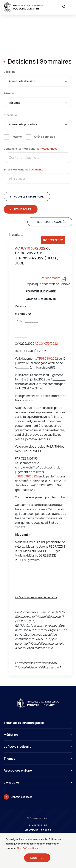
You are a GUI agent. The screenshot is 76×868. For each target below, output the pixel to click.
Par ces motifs (51, 278)
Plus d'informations (27, 850)
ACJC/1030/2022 (31, 248)
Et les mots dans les (24, 169)
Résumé (17, 137)
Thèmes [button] (38, 759)
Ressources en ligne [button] (38, 770)
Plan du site (38, 826)
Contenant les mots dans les (30, 149)
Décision (9, 72)
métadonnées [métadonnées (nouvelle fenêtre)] (48, 149)
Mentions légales (38, 830)
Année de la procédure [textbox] (23, 124)
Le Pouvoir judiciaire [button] (38, 747)
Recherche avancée (51, 222)
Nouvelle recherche (28, 197)
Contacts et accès (22, 797)
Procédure (10, 115)
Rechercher (22, 209)
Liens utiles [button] (38, 782)
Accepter (37, 860)
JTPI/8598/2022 (47, 358)
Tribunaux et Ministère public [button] (38, 723)
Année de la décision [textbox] (22, 81)
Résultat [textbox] (14, 103)
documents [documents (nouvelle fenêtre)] (36, 169)
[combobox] (38, 81)
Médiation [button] (38, 735)
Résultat (9, 93)
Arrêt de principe (44, 137)
